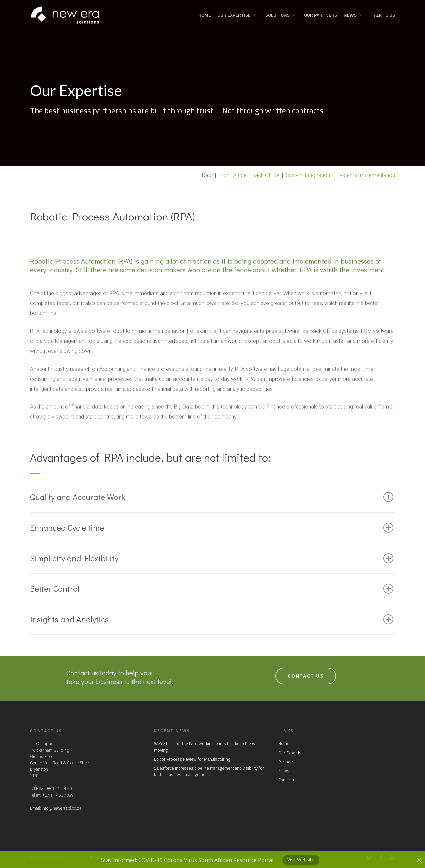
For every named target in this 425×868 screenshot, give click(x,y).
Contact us (288, 780)
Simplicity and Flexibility (212, 558)
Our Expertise (237, 15)
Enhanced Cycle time (212, 527)
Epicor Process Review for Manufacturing (192, 759)
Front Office (233, 175)
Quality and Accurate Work (212, 497)
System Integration (308, 175)
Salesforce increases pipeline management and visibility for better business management (209, 771)
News (353, 15)
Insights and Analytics (212, 619)
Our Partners (321, 15)
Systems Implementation (366, 175)
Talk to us (383, 15)
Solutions (280, 15)
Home (205, 15)
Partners (286, 762)
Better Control (212, 589)
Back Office (265, 175)
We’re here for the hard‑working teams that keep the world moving (208, 747)
